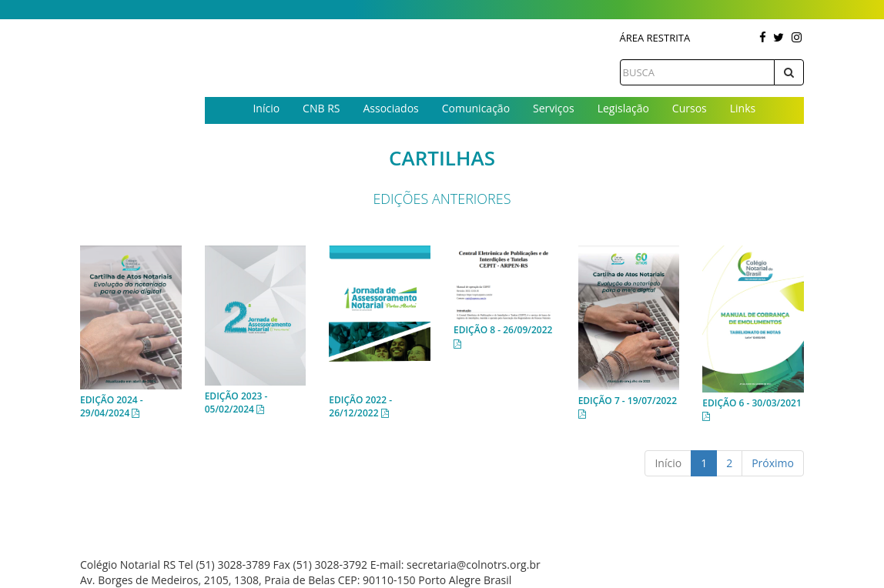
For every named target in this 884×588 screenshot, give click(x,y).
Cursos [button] (690, 108)
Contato (504, 134)
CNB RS (321, 108)
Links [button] (743, 108)
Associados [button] (390, 108)
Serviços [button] (554, 108)
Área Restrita (655, 38)
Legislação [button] (623, 108)
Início (266, 108)
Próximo (773, 463)
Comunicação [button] (476, 108)
